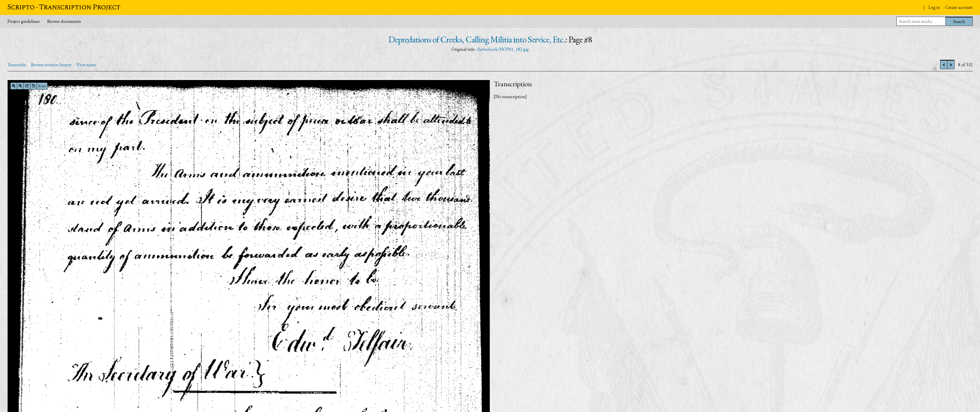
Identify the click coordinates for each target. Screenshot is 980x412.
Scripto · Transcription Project (64, 7)
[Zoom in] (14, 86)
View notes (86, 65)
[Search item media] (921, 21)
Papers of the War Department (881, 8)
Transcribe (17, 65)
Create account (959, 7)
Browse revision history (51, 65)
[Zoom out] (20, 86)
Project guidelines (24, 21)
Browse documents (64, 21)
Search (959, 21)
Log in (934, 7)
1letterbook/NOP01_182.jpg (503, 49)
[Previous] (944, 65)
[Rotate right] (27, 86)
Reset (42, 86)
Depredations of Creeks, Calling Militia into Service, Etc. (477, 39)
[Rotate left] (34, 86)
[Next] (951, 65)
